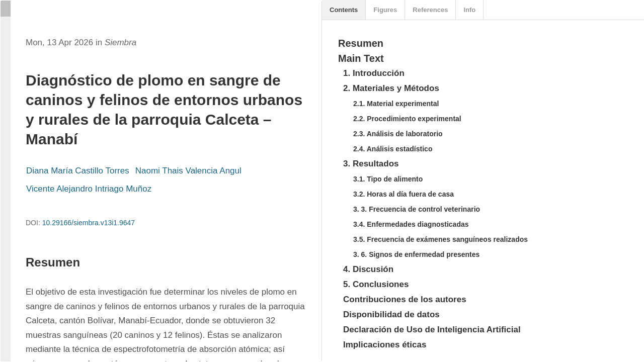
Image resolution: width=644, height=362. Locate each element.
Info (469, 10)
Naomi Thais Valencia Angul (188, 171)
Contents (344, 10)
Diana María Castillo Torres (78, 171)
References (430, 10)
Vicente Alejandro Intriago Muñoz (89, 189)
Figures (385, 10)
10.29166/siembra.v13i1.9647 (89, 223)
